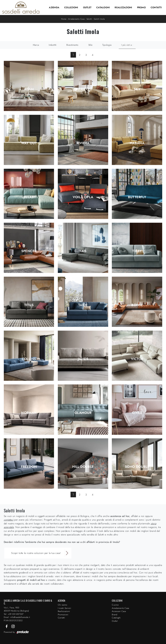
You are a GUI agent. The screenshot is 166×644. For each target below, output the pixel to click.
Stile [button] (90, 45)
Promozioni (63, 615)
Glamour (83, 413)
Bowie (137, 305)
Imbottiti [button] (53, 45)
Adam (29, 89)
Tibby (137, 251)
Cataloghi (103, 7)
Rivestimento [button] (72, 45)
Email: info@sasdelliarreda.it (17, 617)
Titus (29, 305)
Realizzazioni (123, 7)
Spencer (29, 251)
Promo (141, 7)
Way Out (29, 143)
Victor (137, 359)
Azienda (54, 7)
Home (64, 19)
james (83, 359)
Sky (137, 89)
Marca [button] (36, 45)
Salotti (89, 19)
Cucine (115, 605)
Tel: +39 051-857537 (14, 614)
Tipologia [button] (107, 45)
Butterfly (137, 197)
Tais (83, 251)
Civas (137, 413)
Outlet (87, 7)
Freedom (29, 467)
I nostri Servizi (64, 608)
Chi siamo (62, 605)
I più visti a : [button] (127, 45)
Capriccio (83, 89)
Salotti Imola (99, 19)
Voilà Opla (83, 197)
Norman (29, 413)
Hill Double (83, 467)
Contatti (156, 7)
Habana (137, 143)
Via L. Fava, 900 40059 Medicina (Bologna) (16, 609)
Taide (83, 305)
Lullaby (29, 197)
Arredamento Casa (76, 19)
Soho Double (137, 467)
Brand (114, 615)
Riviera (83, 143)
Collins (29, 359)
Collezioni (71, 7)
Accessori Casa (119, 611)
